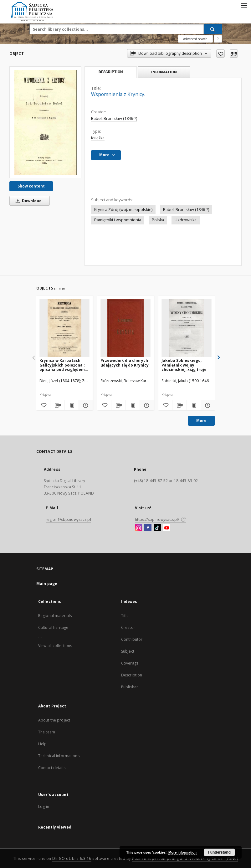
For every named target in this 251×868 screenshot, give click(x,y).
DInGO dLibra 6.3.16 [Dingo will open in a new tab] (72, 858)
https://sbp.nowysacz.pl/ (160, 519)
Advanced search (195, 39)
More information (182, 852)
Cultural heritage (53, 627)
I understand (219, 852)
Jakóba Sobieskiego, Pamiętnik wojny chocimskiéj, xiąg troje (184, 365)
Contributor (132, 639)
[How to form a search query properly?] (218, 39)
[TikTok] (157, 528)
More (201, 421)
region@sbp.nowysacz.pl (68, 519)
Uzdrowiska (186, 220)
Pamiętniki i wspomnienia (118, 220)
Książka (98, 138)
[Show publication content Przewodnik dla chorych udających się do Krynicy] (133, 405)
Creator (128, 627)
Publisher (130, 687)
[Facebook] (148, 528)
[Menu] (244, 5)
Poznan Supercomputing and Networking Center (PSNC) (185, 858)
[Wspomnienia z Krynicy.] (45, 122)
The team (47, 732)
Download (28, 201)
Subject (128, 651)
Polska (158, 220)
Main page (47, 584)
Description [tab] (111, 72)
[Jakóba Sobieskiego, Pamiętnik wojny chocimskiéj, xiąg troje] (187, 328)
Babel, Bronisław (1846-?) (114, 118)
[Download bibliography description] (57, 405)
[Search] (213, 29)
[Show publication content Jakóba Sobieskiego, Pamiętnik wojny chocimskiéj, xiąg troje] (194, 405)
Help (42, 744)
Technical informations (59, 756)
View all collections (55, 646)
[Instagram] (138, 528)
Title (125, 616)
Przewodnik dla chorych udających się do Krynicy (125, 363)
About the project (54, 720)
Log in (44, 806)
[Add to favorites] (220, 54)
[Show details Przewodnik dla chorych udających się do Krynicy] (146, 405)
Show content (31, 186)
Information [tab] (164, 72)
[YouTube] (167, 528)
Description (132, 675)
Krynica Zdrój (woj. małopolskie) (123, 210)
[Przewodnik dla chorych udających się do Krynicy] (125, 328)
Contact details (52, 768)
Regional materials (55, 616)
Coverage (130, 663)
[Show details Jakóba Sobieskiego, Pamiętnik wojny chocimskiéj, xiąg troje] (207, 405)
